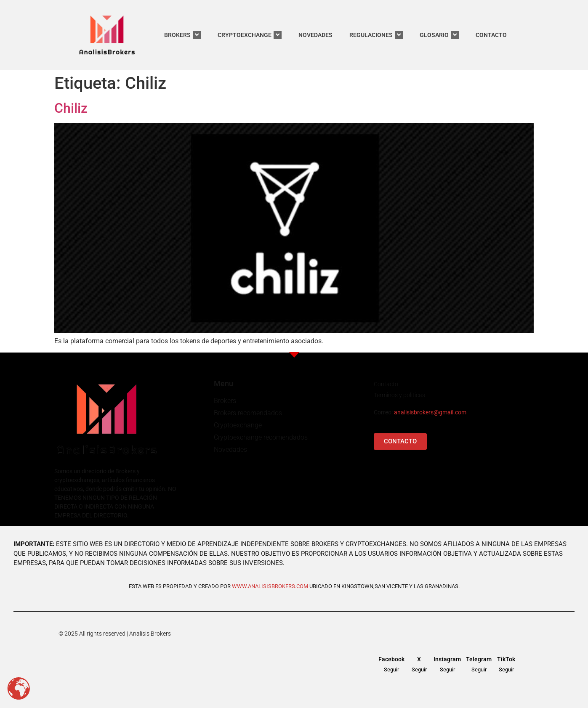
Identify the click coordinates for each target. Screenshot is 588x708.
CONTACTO (491, 35)
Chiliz (71, 108)
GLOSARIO (439, 35)
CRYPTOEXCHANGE (250, 35)
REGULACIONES (376, 35)
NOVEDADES (315, 35)
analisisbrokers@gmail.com (430, 412)
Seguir (391, 670)
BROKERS (182, 35)
